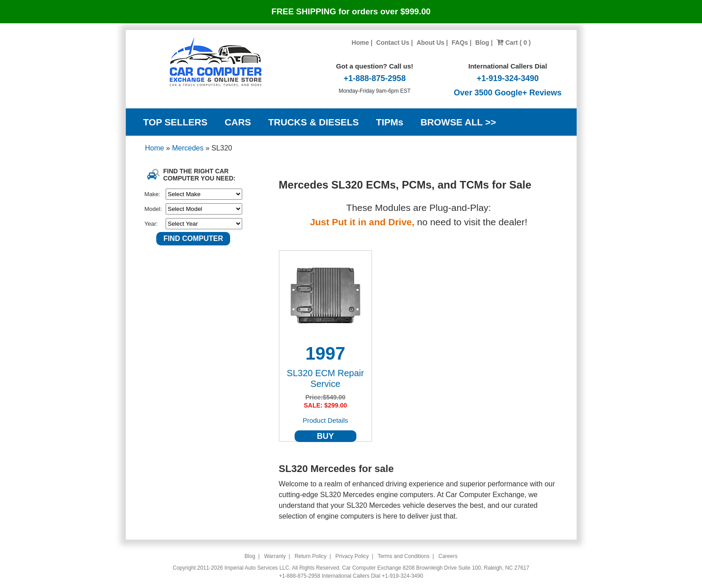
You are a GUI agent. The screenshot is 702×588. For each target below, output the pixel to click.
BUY (325, 436)
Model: (153, 209)
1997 (325, 353)
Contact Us (393, 43)
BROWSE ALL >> (458, 122)
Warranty (275, 556)
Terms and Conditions (403, 556)
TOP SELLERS (175, 122)
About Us (430, 43)
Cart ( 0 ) (514, 43)
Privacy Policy (352, 556)
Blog (482, 43)
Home (360, 43)
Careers (448, 556)
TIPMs (390, 122)
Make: (152, 194)
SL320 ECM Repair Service (325, 378)
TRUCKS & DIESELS (313, 122)
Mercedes (189, 148)
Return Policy (310, 556)
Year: (151, 224)
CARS (238, 122)
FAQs (460, 43)
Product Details (325, 420)
